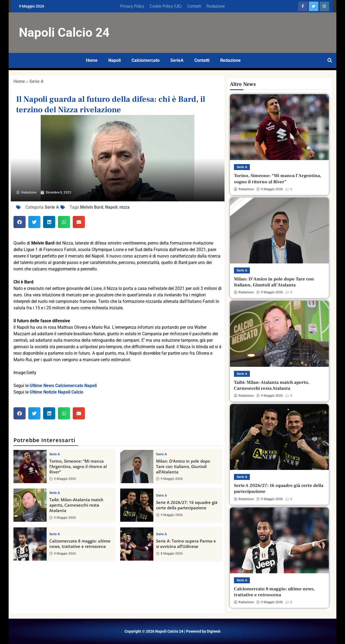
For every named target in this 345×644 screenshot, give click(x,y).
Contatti (194, 6)
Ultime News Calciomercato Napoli (63, 386)
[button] (20, 222)
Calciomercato (146, 60)
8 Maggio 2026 (169, 554)
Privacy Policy (132, 6)
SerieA (177, 60)
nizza (125, 207)
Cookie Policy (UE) (166, 6)
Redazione (216, 6)
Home (92, 60)
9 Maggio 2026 (63, 479)
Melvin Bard (92, 207)
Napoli (115, 60)
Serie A (37, 81)
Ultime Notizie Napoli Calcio (56, 392)
